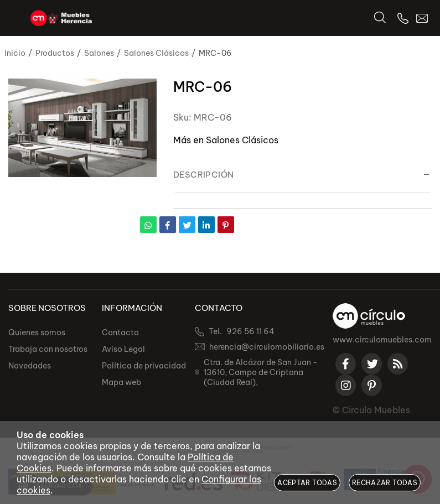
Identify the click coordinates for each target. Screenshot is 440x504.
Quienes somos (37, 332)
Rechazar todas (385, 483)
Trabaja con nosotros (48, 349)
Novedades (30, 366)
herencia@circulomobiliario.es (267, 347)
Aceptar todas (307, 483)
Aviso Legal (123, 349)
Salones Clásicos (242, 140)
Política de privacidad (144, 366)
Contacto (120, 332)
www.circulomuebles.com (382, 340)
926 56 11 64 (250, 331)
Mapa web (121, 382)
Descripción (204, 175)
